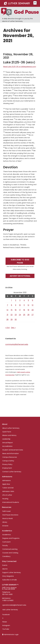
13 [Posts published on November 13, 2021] (33, 305)
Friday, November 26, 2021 (18, 56)
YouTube (6, 629)
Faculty (5, 545)
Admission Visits (8, 491)
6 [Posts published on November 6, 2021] (33, 300)
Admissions (7, 480)
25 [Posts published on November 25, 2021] (24, 315)
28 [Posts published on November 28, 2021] (7, 319)
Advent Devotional (20, 276)
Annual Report (8, 443)
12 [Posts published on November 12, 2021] (28, 305)
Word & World (7, 518)
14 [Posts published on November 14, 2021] (7, 310)
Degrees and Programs (11, 538)
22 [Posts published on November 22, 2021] (12, 315)
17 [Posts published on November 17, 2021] (20, 310)
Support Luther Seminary (12, 572)
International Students (11, 502)
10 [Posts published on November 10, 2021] (20, 305)
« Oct (8, 328)
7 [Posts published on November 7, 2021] (7, 305)
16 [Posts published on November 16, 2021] (16, 310)
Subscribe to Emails (10, 580)
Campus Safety (8, 461)
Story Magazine (8, 576)
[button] (35, 3)
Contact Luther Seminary (12, 472)
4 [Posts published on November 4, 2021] (24, 300)
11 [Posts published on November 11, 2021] (24, 305)
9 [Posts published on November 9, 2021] (16, 305)
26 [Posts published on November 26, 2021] (28, 315)
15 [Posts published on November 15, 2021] (12, 310)
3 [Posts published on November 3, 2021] (20, 300)
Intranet (5, 526)
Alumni (5, 569)
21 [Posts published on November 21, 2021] (7, 315)
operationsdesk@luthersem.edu (14, 605)
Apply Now (6, 484)
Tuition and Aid (8, 488)
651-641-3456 (7, 594)
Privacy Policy (7, 464)
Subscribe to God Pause (20, 261)
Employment (7, 468)
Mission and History (9, 435)
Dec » (13, 328)
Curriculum (7, 542)
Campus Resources (10, 457)
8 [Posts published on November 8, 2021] (12, 305)
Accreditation (7, 446)
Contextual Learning (10, 549)
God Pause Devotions (10, 515)
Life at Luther (7, 495)
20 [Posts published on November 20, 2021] (33, 310)
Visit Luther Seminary (10, 610)
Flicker (5, 622)
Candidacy (6, 556)
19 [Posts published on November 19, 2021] (28, 310)
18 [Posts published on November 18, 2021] (24, 310)
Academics (7, 535)
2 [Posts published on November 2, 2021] (16, 300)
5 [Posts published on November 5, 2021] (28, 300)
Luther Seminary (17, 3)
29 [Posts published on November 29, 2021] (12, 319)
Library (5, 522)
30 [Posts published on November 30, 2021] (16, 319)
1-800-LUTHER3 (8, 600)
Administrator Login (11, 635)
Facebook (6, 615)
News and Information (11, 453)
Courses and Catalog (10, 553)
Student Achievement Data (13, 450)
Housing (5, 499)
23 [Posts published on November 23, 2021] (16, 315)
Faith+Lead (6, 511)
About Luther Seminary (11, 428)
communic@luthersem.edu (17, 344)
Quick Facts (7, 432)
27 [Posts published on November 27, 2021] (33, 315)
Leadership (6, 439)
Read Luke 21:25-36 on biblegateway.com (20, 67)
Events (5, 565)
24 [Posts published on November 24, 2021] (20, 315)
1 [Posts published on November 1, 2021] (12, 300)
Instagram (6, 625)
